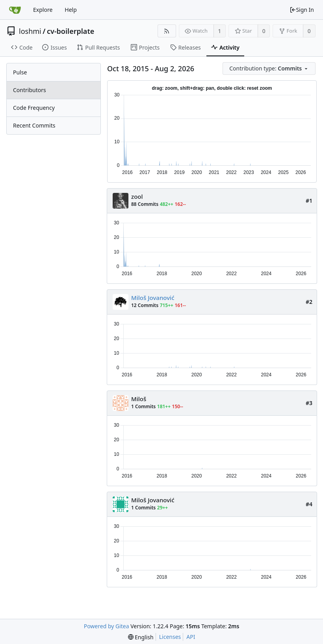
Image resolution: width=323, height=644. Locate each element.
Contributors (30, 90)
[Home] (15, 10)
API (191, 637)
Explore (43, 10)
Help (71, 10)
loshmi (30, 31)
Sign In (302, 10)
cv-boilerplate (71, 31)
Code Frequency (34, 108)
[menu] (270, 69)
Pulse (20, 72)
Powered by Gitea (107, 626)
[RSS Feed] (167, 31)
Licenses (170, 637)
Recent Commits (34, 125)
